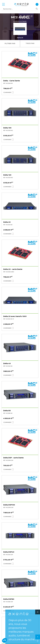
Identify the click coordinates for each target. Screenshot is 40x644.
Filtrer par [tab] (10, 43)
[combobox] (19, 9)
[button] (7, 92)
